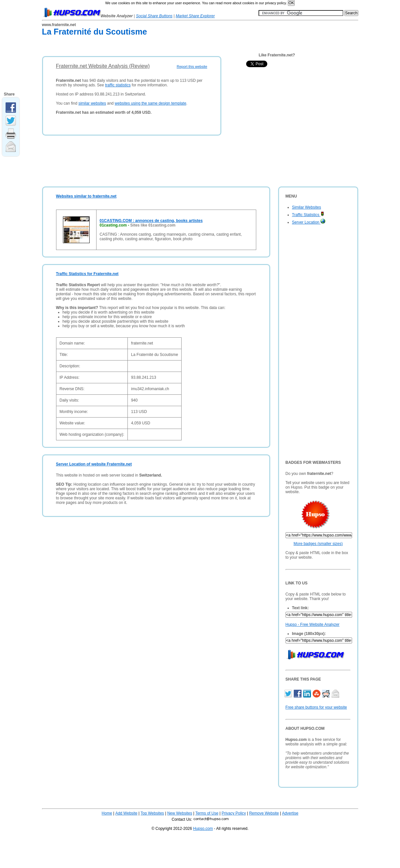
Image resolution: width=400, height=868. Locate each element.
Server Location (309, 222)
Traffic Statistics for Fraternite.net (87, 274)
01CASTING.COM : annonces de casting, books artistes (151, 221)
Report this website (192, 66)
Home (107, 813)
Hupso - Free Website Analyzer (313, 625)
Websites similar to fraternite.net (86, 196)
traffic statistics (118, 85)
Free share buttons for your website (316, 707)
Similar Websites (307, 207)
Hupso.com (203, 829)
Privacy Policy (234, 813)
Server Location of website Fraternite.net (94, 464)
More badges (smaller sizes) (318, 544)
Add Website (126, 813)
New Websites (180, 813)
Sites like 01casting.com (153, 225)
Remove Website (264, 813)
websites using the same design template (150, 103)
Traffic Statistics (308, 215)
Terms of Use (207, 813)
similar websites (92, 103)
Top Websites (152, 813)
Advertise (290, 813)
